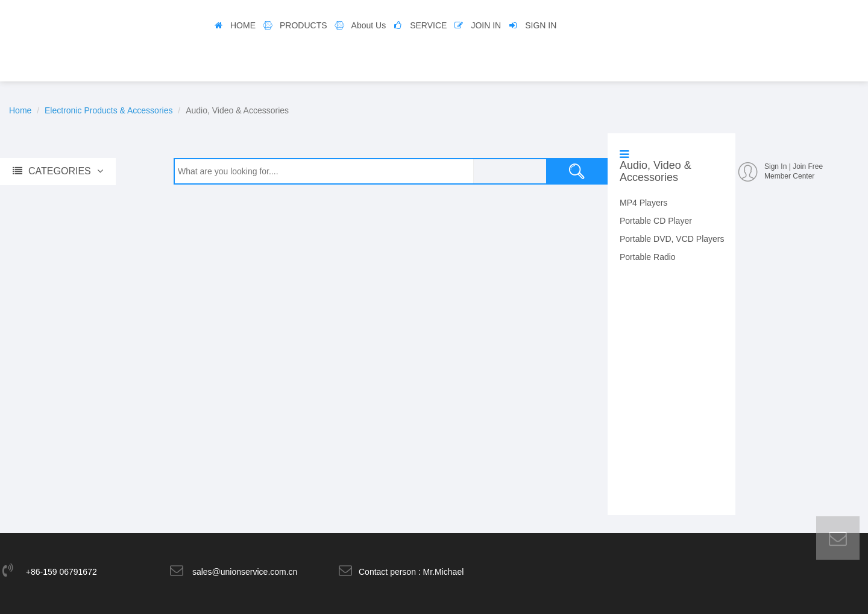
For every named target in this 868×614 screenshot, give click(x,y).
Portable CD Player (656, 221)
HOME (243, 25)
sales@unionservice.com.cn (245, 572)
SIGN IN (541, 25)
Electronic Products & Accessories (108, 110)
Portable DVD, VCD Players (672, 239)
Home (20, 110)
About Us (369, 25)
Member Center (789, 176)
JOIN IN (486, 25)
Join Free (808, 166)
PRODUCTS (303, 25)
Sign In (775, 166)
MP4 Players (643, 203)
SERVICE (428, 25)
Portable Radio (648, 257)
